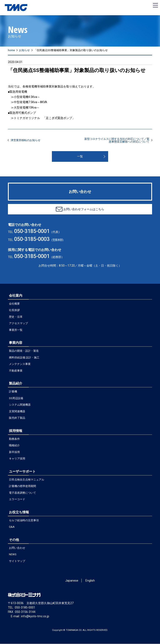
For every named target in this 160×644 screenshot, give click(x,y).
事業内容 (16, 343)
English (90, 581)
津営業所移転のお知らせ (26, 140)
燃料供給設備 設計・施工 (24, 358)
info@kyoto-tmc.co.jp (35, 616)
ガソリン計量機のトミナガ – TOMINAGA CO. (16, 8)
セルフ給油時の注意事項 (24, 521)
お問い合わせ (17, 548)
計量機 (13, 392)
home (11, 50)
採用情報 (16, 431)
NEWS (13, 555)
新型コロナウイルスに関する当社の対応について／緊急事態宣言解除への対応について (117, 140)
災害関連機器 (17, 412)
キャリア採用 (17, 459)
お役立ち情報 (19, 512)
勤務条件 (14, 439)
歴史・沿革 (16, 317)
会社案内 (16, 296)
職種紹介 (14, 446)
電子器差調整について (22, 493)
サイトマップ (17, 561)
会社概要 (14, 304)
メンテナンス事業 (20, 364)
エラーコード (17, 499)
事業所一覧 (16, 330)
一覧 (80, 157)
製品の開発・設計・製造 (24, 351)
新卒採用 (14, 452)
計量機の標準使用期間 (22, 486)
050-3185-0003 (32, 239)
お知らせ (24, 50)
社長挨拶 (14, 310)
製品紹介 (16, 384)
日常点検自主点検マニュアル (27, 480)
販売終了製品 (17, 418)
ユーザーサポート (22, 472)
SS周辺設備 (16, 398)
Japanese (72, 581)
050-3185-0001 (32, 231)
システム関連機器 (20, 405)
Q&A (12, 527)
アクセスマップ (18, 323)
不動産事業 (16, 371)
